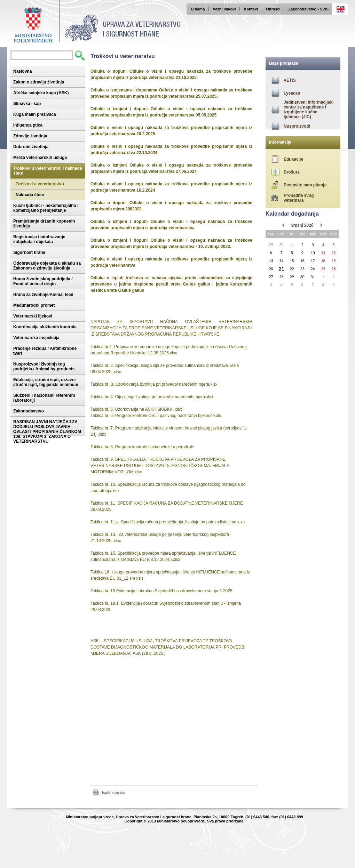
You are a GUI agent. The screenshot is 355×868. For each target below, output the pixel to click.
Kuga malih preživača (35, 114)
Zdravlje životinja (30, 136)
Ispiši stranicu (114, 793)
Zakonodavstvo (29, 411)
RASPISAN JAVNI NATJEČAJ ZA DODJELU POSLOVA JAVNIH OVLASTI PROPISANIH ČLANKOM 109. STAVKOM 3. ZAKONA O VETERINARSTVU (47, 432)
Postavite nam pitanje (305, 185)
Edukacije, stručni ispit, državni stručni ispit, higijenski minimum (46, 382)
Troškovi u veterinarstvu (40, 184)
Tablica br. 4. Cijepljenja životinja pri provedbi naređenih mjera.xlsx (152, 397)
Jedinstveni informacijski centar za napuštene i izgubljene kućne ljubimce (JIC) (309, 110)
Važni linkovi (224, 9)
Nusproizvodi (297, 126)
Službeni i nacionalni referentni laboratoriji (44, 398)
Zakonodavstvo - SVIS (308, 9)
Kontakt (251, 9)
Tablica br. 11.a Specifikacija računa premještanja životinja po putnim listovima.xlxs (168, 522)
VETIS (290, 80)
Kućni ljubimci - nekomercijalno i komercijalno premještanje (46, 208)
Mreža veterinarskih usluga (40, 158)
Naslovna (22, 71)
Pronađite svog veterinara (299, 198)
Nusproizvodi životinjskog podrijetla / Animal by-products (44, 367)
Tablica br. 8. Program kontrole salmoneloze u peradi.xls (142, 447)
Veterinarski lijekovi (33, 316)
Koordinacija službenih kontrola (45, 327)
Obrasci (273, 9)
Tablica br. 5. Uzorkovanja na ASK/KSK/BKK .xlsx (136, 409)
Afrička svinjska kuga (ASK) (41, 93)
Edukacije (293, 159)
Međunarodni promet (34, 305)
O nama (198, 9)
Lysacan (292, 93)
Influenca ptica (28, 125)
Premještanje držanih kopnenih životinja (44, 224)
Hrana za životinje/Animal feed (43, 295)
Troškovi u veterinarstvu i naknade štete (48, 171)
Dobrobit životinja (31, 147)
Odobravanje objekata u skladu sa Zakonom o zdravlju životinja (47, 266)
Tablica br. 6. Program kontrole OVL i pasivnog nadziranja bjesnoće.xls (156, 416)
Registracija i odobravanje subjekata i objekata (39, 239)
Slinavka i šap (27, 104)
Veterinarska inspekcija (36, 338)
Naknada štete (30, 195)
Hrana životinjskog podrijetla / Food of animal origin (43, 281)
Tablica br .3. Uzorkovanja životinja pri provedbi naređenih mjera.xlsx (154, 384)
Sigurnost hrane (29, 252)
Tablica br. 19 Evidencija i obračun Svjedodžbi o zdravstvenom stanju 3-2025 (161, 591)
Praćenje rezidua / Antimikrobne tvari (45, 351)
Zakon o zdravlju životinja (39, 82)
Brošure (292, 172)
